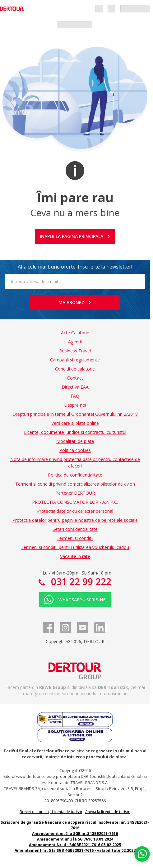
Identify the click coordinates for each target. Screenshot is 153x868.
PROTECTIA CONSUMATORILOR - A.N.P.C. (75, 502)
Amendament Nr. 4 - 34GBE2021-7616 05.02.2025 (75, 845)
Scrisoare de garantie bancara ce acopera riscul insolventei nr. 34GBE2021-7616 (75, 825)
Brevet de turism (34, 812)
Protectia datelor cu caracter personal (75, 511)
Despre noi (75, 405)
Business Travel (75, 351)
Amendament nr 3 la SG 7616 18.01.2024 (75, 839)
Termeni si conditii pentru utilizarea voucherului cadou (75, 547)
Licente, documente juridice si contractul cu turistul (75, 432)
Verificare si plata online (75, 423)
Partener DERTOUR (75, 493)
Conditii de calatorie (75, 369)
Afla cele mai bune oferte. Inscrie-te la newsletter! (75, 267)
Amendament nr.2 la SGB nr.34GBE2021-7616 (75, 834)
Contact (75, 378)
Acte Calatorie (75, 333)
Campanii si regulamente (75, 360)
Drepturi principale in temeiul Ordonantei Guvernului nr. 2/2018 (75, 414)
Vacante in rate (75, 556)
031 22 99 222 (80, 582)
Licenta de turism (67, 812)
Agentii (75, 342)
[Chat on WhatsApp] (142, 854)
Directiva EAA (75, 387)
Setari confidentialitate (75, 529)
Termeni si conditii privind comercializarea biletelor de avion (75, 484)
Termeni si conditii (75, 538)
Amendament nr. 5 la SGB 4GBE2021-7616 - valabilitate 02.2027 (75, 850)
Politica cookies (75, 450)
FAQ (75, 396)
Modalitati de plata (75, 441)
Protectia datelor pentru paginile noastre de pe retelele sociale (75, 520)
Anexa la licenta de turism (108, 812)
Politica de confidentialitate (75, 475)
